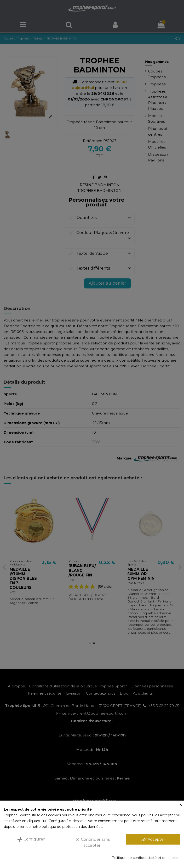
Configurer (31, 840)
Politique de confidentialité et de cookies (146, 858)
